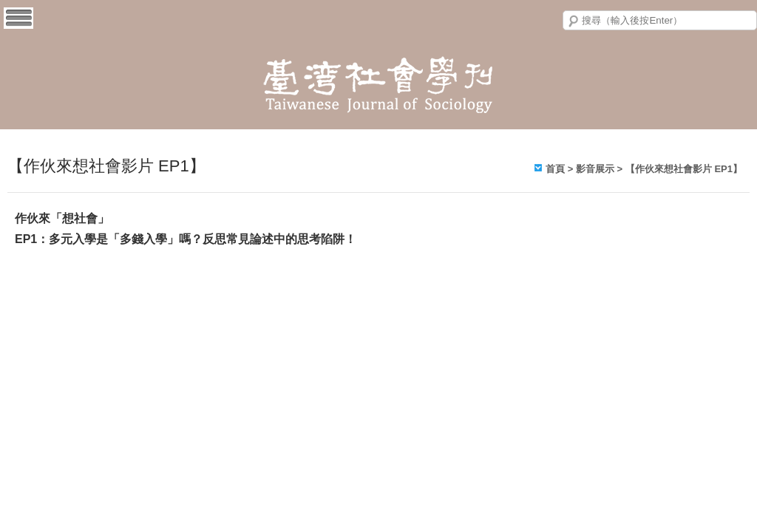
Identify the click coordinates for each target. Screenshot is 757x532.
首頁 (555, 169)
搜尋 (574, 21)
